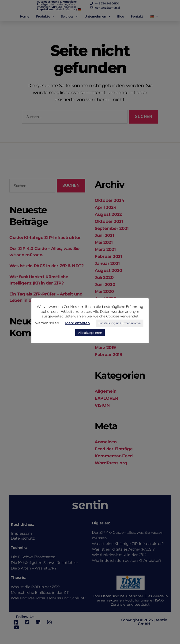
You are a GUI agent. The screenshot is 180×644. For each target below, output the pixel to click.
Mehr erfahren (77, 323)
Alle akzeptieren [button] (90, 333)
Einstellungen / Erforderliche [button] (120, 323)
